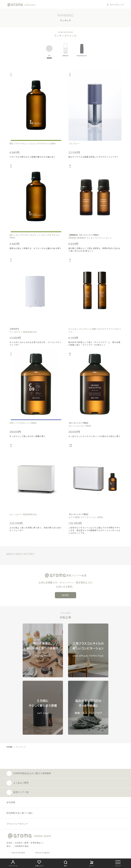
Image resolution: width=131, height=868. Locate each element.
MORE (65, 595)
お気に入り (39, 863)
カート (92, 863)
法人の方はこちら (117, 5)
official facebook (18, 853)
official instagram (43, 853)
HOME (10, 747)
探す (65, 863)
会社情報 (11, 802)
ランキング (21, 747)
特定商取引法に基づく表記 (20, 813)
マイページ (13, 863)
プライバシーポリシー (17, 824)
